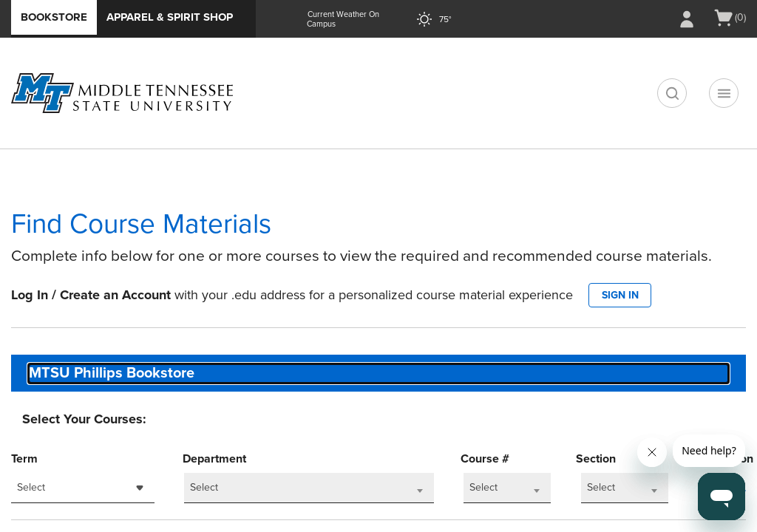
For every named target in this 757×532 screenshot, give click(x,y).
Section (596, 459)
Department (214, 459)
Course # (485, 459)
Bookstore (54, 17)
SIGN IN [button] (620, 295)
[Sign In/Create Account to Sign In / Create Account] (687, 19)
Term (24, 459)
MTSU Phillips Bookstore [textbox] (112, 373)
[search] (672, 93)
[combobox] (378, 374)
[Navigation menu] (724, 93)
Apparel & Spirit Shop (170, 17)
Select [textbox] (31, 487)
